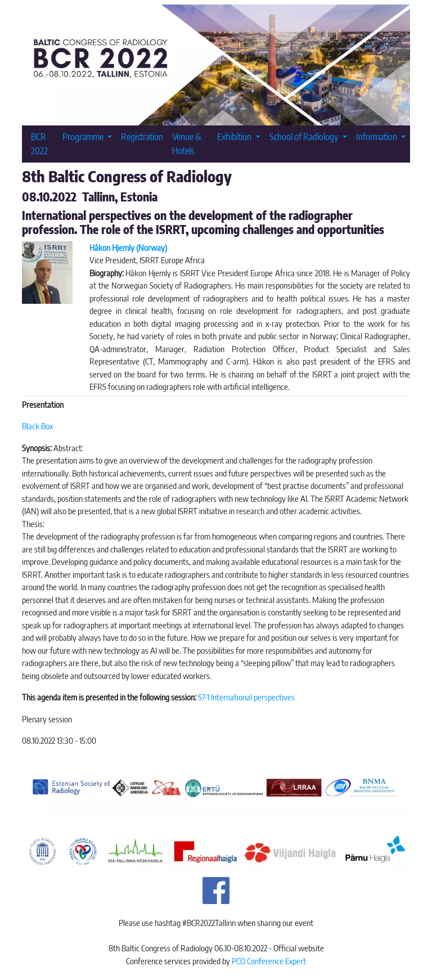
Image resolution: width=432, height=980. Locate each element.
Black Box (37, 426)
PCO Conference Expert (269, 961)
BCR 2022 (39, 143)
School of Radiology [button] (305, 136)
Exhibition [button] (235, 136)
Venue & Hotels (187, 143)
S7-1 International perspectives (246, 697)
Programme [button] (84, 136)
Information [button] (377, 136)
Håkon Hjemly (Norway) (128, 248)
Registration (142, 136)
